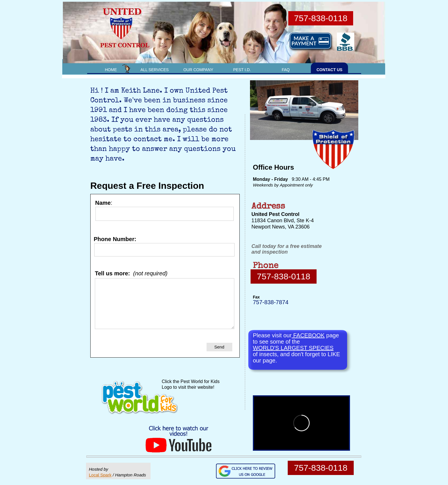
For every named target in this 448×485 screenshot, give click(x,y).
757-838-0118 (284, 276)
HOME (111, 70)
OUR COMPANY (198, 70)
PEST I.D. (242, 70)
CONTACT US (330, 70)
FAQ (286, 70)
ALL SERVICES (155, 70)
